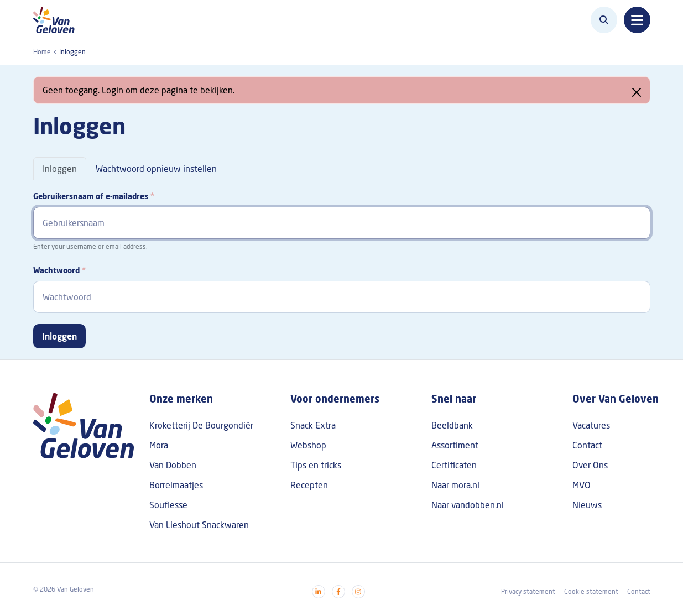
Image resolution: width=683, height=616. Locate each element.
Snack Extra (313, 425)
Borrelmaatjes (176, 485)
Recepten (309, 485)
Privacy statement (528, 591)
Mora (159, 445)
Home (42, 52)
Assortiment (455, 445)
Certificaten (454, 465)
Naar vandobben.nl (468, 505)
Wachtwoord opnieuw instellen (156, 169)
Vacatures (591, 425)
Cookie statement (591, 591)
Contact (587, 445)
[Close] (637, 92)
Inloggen (60, 169)
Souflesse (168, 505)
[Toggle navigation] (637, 20)
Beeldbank (452, 425)
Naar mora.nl (455, 485)
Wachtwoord (56, 270)
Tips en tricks (316, 465)
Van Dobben (173, 465)
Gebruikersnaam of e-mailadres (91, 196)
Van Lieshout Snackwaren (199, 525)
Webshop (308, 445)
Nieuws (587, 505)
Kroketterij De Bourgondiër (201, 425)
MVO (582, 485)
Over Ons (590, 465)
